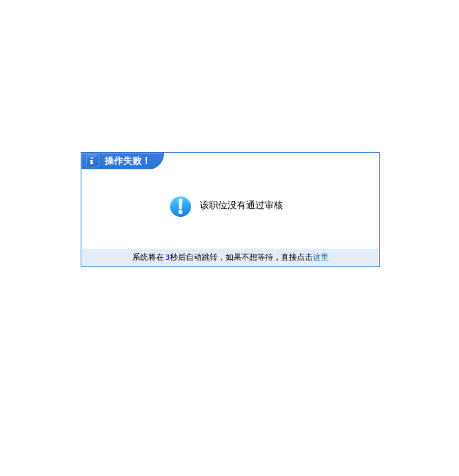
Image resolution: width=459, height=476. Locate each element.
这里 (321, 257)
